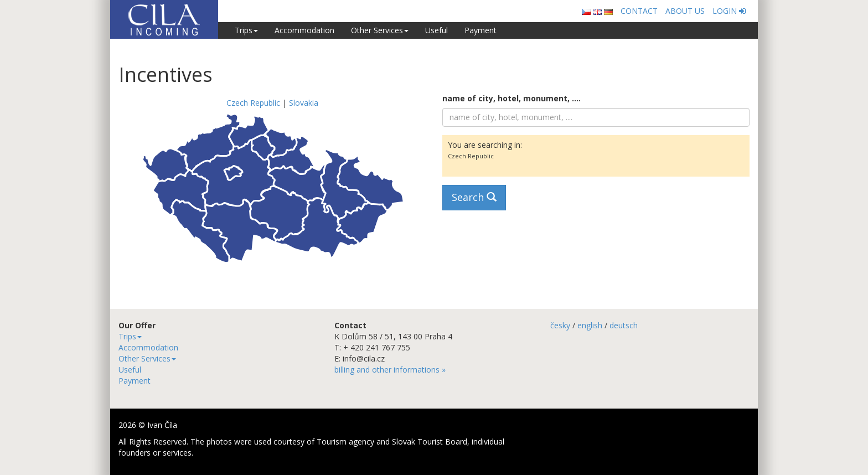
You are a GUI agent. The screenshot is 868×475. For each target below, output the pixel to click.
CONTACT (639, 11)
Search (474, 197)
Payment (480, 30)
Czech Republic (253, 103)
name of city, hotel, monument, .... (512, 98)
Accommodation (304, 30)
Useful (436, 30)
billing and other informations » (390, 370)
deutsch (624, 325)
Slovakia (304, 103)
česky (560, 325)
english (590, 325)
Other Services (380, 30)
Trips (246, 30)
